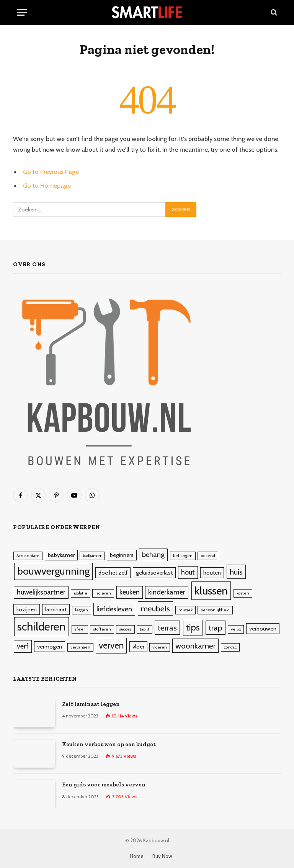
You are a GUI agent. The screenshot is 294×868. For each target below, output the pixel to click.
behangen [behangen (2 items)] (183, 556)
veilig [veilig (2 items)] (236, 629)
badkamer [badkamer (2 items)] (92, 556)
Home (137, 856)
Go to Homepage (47, 185)
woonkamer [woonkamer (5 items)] (195, 646)
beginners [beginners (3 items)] (122, 555)
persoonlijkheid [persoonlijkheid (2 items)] (215, 610)
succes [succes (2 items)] (125, 629)
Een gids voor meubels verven (104, 784)
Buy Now (162, 856)
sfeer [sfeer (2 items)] (80, 629)
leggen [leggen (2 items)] (82, 610)
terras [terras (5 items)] (167, 628)
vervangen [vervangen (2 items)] (80, 647)
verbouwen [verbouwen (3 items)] (263, 629)
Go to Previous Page (51, 172)
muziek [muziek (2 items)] (185, 610)
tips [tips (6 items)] (193, 627)
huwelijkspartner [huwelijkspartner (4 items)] (41, 592)
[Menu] (22, 12)
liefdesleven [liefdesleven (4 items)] (114, 609)
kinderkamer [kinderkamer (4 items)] (167, 592)
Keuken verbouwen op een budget (109, 744)
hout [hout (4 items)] (188, 572)
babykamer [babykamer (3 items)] (61, 555)
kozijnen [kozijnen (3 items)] (27, 609)
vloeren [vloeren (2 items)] (160, 647)
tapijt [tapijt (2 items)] (145, 629)
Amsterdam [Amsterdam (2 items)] (28, 556)
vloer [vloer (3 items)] (138, 647)
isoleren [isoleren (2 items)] (103, 593)
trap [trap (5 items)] (216, 628)
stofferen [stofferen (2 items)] (102, 629)
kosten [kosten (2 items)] (243, 593)
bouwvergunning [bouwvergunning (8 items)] (53, 571)
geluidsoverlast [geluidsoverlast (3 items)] (154, 573)
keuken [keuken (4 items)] (130, 592)
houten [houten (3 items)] (212, 573)
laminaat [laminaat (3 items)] (56, 609)
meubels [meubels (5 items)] (155, 608)
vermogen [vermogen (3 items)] (50, 647)
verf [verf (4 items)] (23, 646)
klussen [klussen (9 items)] (211, 591)
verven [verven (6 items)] (111, 645)
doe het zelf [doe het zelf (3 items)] (113, 573)
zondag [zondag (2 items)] (230, 647)
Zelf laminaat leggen (91, 704)
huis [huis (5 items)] (236, 572)
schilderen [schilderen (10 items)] (42, 626)
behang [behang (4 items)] (153, 555)
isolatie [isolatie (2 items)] (81, 593)
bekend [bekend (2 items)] (208, 556)
